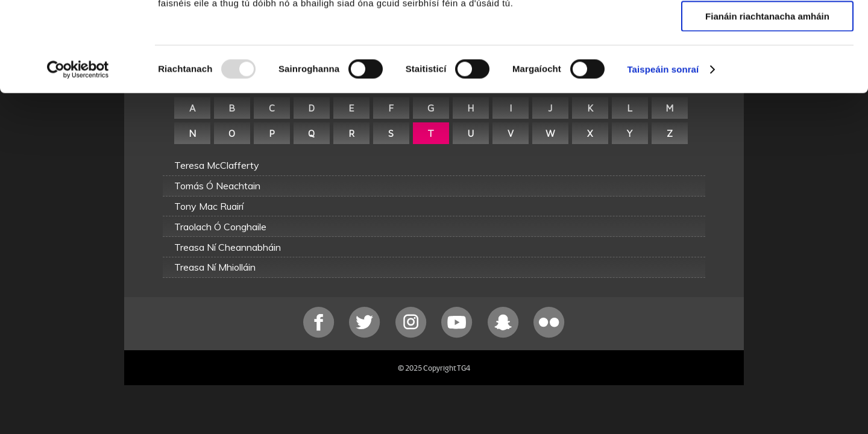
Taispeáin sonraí (663, 153)
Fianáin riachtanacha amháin (767, 100)
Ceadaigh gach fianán (767, 30)
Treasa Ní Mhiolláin (215, 267)
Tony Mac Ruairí (209, 206)
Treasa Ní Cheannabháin (228, 247)
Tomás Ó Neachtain (217, 186)
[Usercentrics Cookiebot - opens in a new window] (78, 154)
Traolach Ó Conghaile (220, 227)
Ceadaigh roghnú (767, 65)
